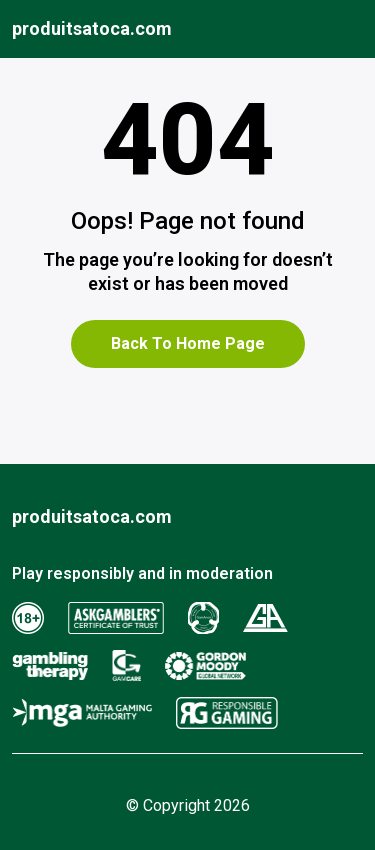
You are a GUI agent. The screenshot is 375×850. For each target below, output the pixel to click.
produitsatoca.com (92, 28)
